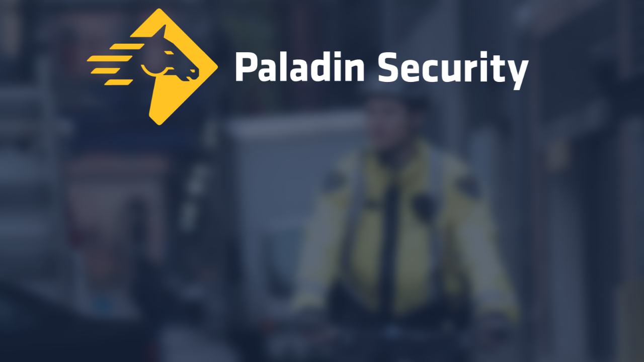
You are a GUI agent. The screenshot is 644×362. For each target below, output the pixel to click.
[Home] (322, 69)
